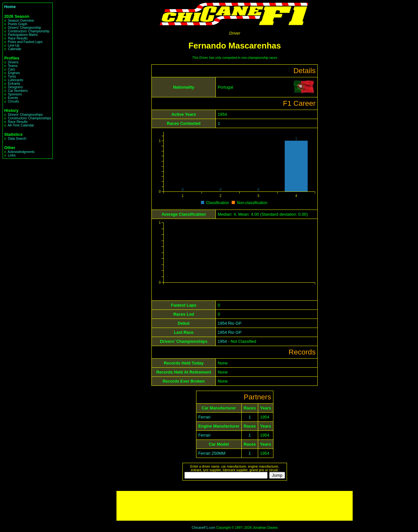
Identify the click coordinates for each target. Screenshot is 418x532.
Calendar (15, 49)
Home (10, 7)
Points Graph (17, 24)
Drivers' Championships (25, 115)
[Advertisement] (235, 506)
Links (12, 155)
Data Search (17, 139)
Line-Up (14, 45)
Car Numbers (18, 91)
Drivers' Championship (24, 28)
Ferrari (204, 417)
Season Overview (21, 21)
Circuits (13, 101)
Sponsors (15, 94)
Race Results (18, 38)
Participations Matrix (23, 35)
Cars (11, 69)
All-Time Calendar (21, 125)
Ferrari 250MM (212, 453)
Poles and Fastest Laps (25, 42)
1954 (222, 341)
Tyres (12, 76)
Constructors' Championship (28, 31)
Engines (14, 73)
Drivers (13, 62)
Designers (15, 87)
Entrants (14, 84)
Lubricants (15, 80)
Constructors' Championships (29, 118)
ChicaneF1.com (203, 528)
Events (13, 98)
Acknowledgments (21, 152)
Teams (13, 66)
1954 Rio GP (230, 323)
